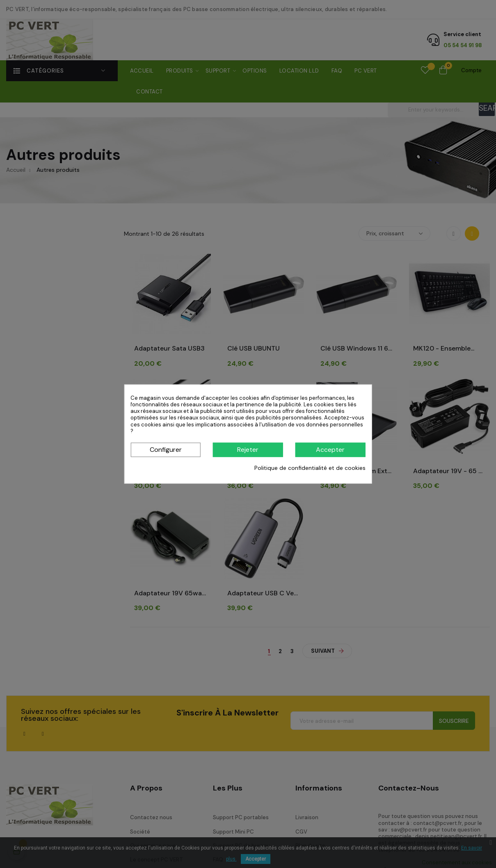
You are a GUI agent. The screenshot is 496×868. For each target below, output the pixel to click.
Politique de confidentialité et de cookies (310, 468)
